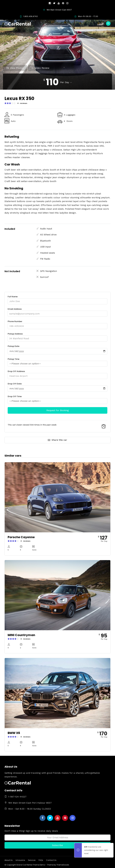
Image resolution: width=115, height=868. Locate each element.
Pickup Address (57, 336)
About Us (9, 860)
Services (32, 860)
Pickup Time (57, 361)
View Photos (15, 68)
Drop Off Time (57, 399)
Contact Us (51, 860)
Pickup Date (57, 349)
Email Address (57, 311)
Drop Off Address (57, 374)
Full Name (57, 299)
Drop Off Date (57, 386)
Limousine (20, 860)
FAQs (41, 860)
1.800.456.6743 (29, 16)
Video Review (40, 68)
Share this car (57, 440)
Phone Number (57, 324)
